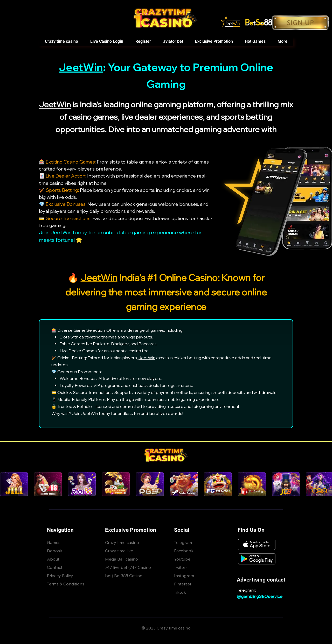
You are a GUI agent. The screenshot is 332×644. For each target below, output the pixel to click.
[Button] (300, 23)
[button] (255, 41)
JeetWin (81, 67)
